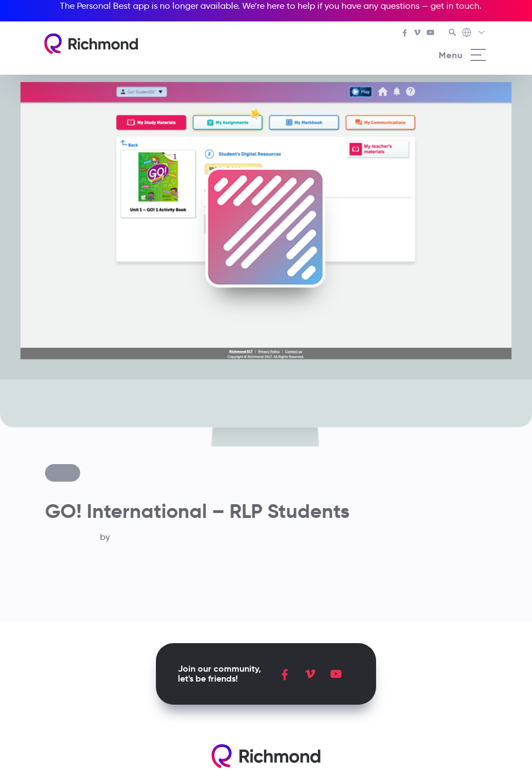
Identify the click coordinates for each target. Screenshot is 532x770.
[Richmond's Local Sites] (474, 34)
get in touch (455, 6)
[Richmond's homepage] (91, 44)
